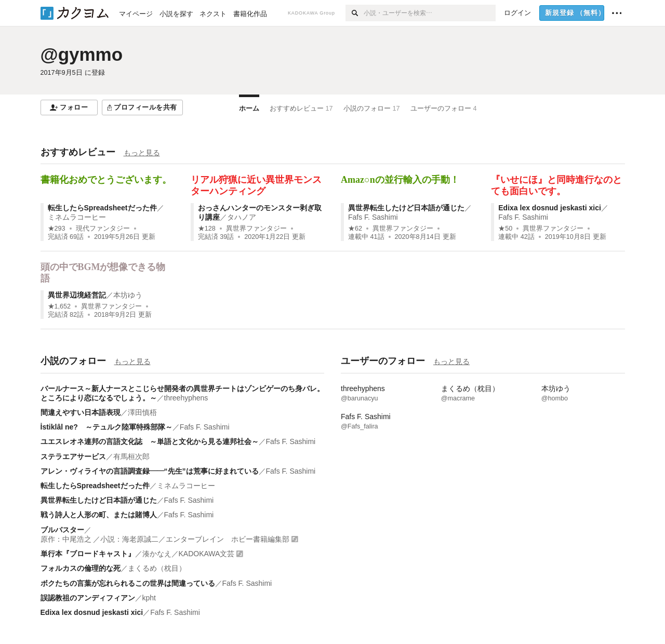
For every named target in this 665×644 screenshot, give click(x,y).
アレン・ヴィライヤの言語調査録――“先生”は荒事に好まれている (150, 471)
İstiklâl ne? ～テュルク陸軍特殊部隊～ (107, 427)
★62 (355, 229)
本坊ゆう (128, 295)
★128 (207, 229)
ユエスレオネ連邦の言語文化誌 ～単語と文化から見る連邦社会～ (150, 441)
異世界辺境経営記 (77, 295)
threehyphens (186, 398)
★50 (505, 229)
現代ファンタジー (103, 229)
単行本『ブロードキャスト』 (88, 554)
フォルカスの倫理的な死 (81, 568)
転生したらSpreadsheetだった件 (102, 208)
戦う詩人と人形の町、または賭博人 (99, 515)
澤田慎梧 (142, 412)
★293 (57, 229)
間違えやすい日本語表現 (81, 412)
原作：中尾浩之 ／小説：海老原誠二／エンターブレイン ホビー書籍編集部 (165, 539)
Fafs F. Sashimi (373, 217)
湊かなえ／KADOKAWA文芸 (189, 554)
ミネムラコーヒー (77, 217)
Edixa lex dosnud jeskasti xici (550, 208)
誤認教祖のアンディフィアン (88, 598)
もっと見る (142, 153)
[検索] (355, 13)
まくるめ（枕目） (157, 568)
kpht (149, 598)
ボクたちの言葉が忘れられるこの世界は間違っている (128, 583)
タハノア (242, 217)
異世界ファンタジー (256, 229)
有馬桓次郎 (131, 457)
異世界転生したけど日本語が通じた (406, 208)
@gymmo (82, 54)
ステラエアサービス (73, 457)
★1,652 (59, 306)
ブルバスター (62, 530)
